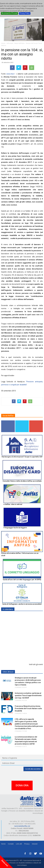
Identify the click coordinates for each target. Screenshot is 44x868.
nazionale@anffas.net (22, 826)
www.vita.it (10, 74)
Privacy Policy (25, 13)
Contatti (11, 844)
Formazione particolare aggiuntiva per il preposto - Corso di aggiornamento (28, 656)
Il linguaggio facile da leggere (15, 528)
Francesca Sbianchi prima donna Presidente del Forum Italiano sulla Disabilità (28, 708)
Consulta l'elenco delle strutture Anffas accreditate (22, 481)
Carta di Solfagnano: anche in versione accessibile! (22, 604)
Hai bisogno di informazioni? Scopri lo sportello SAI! (22, 457)
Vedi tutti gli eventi (36, 664)
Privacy (27, 844)
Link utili (19, 844)
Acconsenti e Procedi (9, 13)
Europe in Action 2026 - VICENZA (28, 628)
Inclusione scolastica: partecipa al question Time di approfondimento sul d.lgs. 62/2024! (28, 695)
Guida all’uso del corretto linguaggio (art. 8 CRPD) (22, 580)
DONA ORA (22, 785)
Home (3, 844)
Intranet (35, 844)
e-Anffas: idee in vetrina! (13, 504)
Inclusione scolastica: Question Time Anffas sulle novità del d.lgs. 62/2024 (28, 643)
